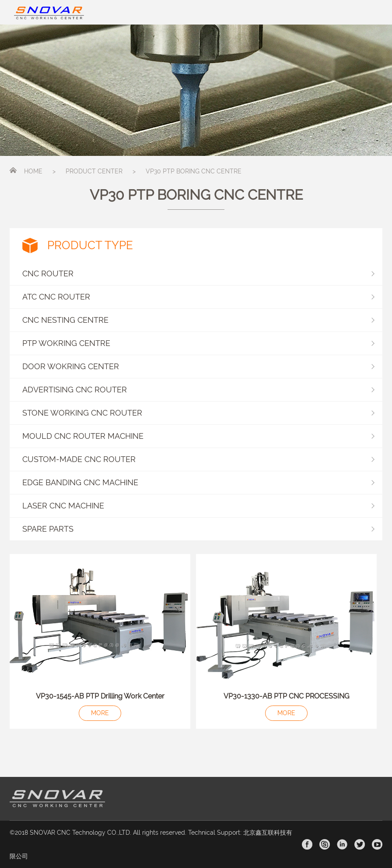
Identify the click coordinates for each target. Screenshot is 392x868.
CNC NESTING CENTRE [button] (198, 320)
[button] (196, 529)
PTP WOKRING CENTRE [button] (198, 343)
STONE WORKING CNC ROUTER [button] (198, 413)
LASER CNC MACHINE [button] (198, 506)
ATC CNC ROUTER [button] (198, 297)
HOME (33, 171)
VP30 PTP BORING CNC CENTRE (194, 171)
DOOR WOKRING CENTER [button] (198, 366)
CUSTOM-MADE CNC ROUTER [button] (198, 459)
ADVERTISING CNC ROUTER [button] (198, 390)
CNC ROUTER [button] (198, 273)
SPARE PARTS (48, 529)
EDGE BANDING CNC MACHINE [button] (198, 482)
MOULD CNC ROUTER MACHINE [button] (198, 436)
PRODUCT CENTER (94, 171)
